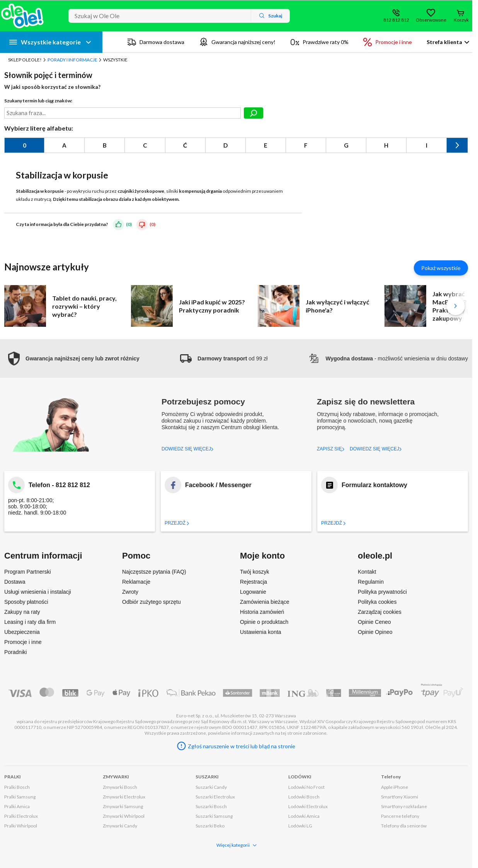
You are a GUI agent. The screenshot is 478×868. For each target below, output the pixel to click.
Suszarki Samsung (214, 816)
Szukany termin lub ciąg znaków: (38, 101)
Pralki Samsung (20, 797)
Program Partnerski (28, 572)
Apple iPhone (395, 787)
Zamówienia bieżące (265, 602)
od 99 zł (224, 358)
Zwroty (130, 592)
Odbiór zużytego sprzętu (151, 602)
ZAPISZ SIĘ (331, 449)
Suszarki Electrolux (215, 797)
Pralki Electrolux (21, 816)
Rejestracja (253, 582)
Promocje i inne (23, 642)
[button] (72, 359)
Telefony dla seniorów (404, 826)
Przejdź (177, 523)
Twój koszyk (254, 572)
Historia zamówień (262, 612)
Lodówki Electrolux (308, 806)
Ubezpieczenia (22, 632)
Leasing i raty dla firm (30, 622)
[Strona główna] (22, 16)
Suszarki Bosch (211, 806)
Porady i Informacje (72, 60)
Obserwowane (431, 20)
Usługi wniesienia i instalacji (38, 592)
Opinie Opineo (375, 632)
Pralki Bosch (17, 787)
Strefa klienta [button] (444, 42)
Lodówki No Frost (306, 787)
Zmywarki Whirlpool (124, 816)
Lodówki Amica (304, 816)
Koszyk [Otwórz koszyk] (461, 20)
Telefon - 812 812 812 (59, 485)
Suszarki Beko (210, 826)
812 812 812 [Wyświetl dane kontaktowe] (396, 20)
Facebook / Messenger (218, 485)
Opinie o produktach (264, 622)
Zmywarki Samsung (123, 806)
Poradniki (15, 652)
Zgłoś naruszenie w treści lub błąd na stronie (242, 746)
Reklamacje (136, 582)
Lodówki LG (300, 826)
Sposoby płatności (26, 602)
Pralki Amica (17, 806)
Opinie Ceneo (374, 622)
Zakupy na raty (22, 612)
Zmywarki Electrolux (124, 797)
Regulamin (371, 582)
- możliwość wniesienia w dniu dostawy (388, 358)
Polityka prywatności (382, 592)
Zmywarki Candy (120, 826)
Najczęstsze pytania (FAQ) (154, 572)
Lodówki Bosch (304, 797)
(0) (129, 224)
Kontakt (367, 572)
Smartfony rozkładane (404, 806)
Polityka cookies (377, 602)
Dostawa (15, 582)
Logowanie (253, 592)
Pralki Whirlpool (21, 826)
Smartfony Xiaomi (400, 797)
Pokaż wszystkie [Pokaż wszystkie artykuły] (441, 268)
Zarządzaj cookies (380, 612)
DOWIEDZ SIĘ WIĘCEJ (188, 449)
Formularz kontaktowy (374, 485)
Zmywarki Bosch (120, 787)
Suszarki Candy (211, 787)
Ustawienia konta (261, 632)
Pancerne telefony (400, 816)
